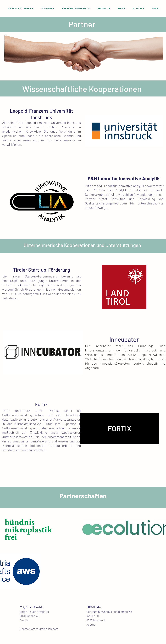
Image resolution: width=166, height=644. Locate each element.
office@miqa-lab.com (45, 629)
